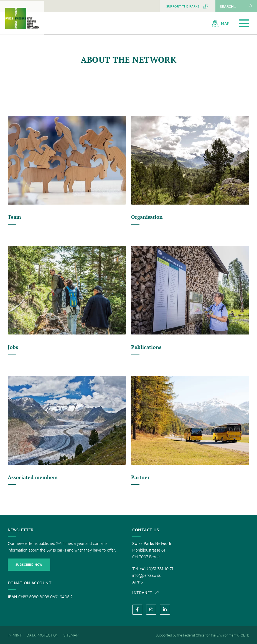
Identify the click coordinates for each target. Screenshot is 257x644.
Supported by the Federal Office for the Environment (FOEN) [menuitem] (203, 635)
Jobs (13, 347)
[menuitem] (188, 6)
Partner (141, 477)
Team (15, 217)
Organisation (148, 217)
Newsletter (22, 528)
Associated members (34, 477)
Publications (147, 347)
